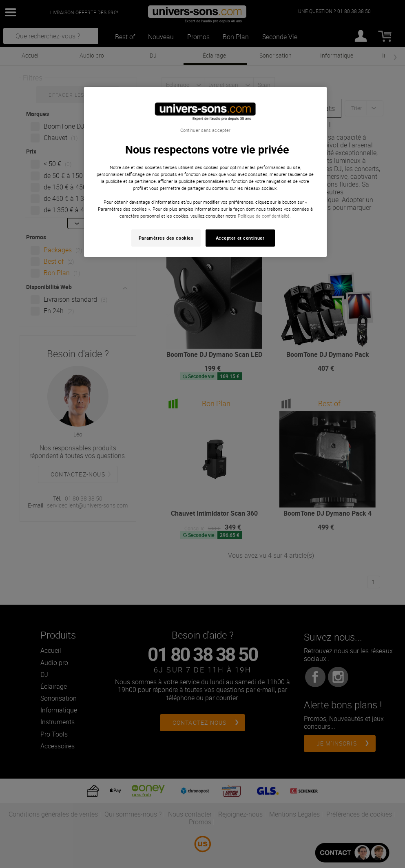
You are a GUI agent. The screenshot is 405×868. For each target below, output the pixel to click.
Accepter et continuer (240, 238)
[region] (206, 172)
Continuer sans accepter (205, 130)
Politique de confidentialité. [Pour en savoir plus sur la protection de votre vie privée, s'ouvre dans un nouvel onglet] (264, 216)
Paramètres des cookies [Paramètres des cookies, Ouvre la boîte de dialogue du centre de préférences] (166, 238)
